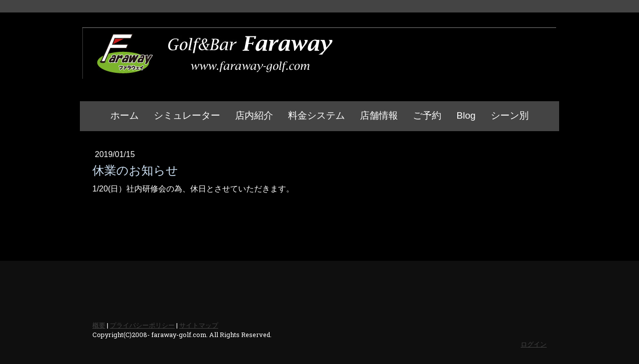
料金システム (317, 115)
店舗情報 (379, 115)
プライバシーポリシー (142, 325)
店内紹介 (254, 115)
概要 (99, 325)
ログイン (534, 344)
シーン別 (510, 115)
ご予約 (427, 115)
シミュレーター (187, 115)
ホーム (125, 115)
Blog (466, 115)
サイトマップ (199, 325)
